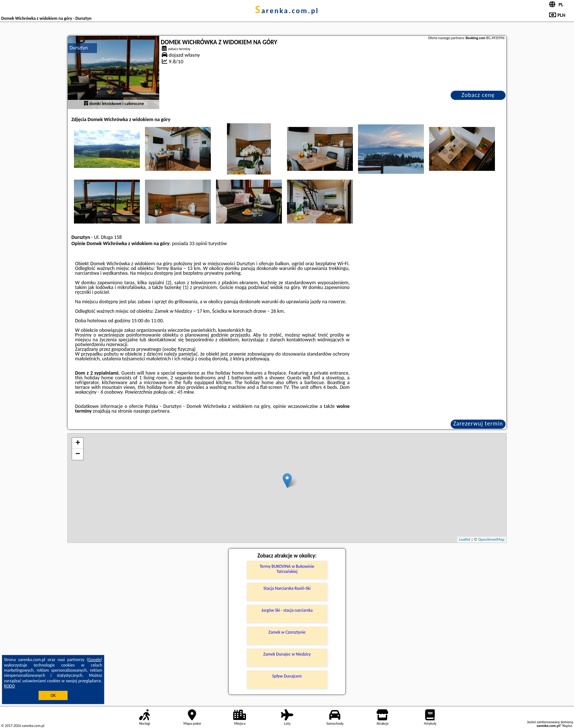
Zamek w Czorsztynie (287, 632)
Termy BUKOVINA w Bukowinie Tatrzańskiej (287, 569)
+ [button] (78, 443)
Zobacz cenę (478, 95)
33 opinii (198, 243)
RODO (10, 686)
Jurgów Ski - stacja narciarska (287, 610)
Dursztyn (79, 48)
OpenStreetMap (491, 539)
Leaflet (465, 539)
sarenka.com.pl (287, 11)
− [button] (78, 454)
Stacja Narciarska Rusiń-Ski (287, 588)
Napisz (567, 726)
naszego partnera (151, 411)
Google (95, 660)
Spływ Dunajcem (287, 676)
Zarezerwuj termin (478, 423)
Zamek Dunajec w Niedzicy (287, 654)
